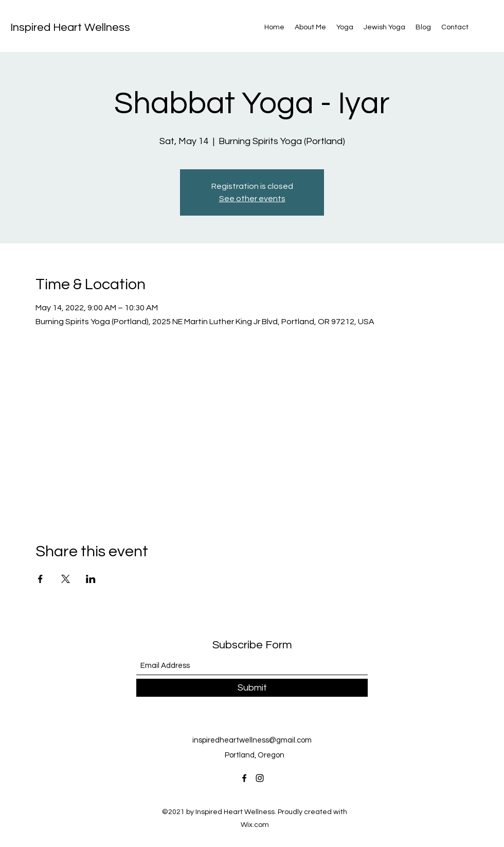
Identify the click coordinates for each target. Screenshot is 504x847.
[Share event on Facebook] (40, 579)
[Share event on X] (66, 579)
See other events (252, 199)
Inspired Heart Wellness (70, 28)
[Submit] (252, 688)
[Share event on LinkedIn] (91, 579)
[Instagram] (260, 778)
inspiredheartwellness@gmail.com (252, 740)
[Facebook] (244, 778)
